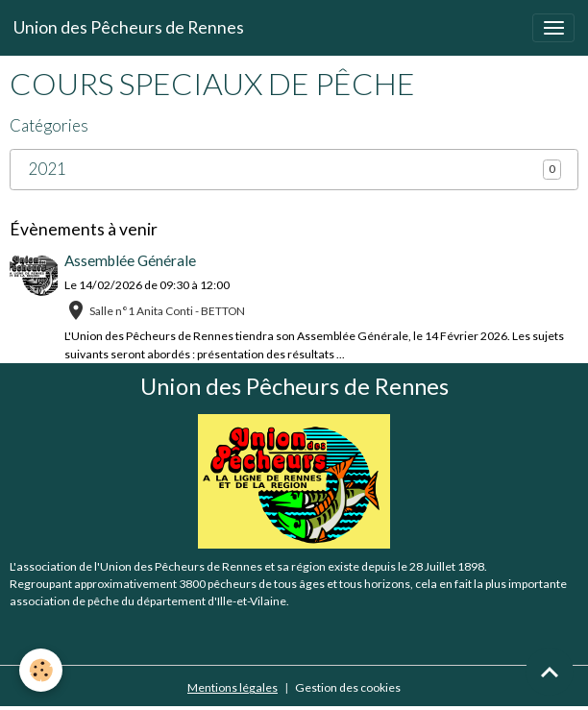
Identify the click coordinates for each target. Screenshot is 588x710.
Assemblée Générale (130, 260)
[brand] (129, 28)
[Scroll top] (550, 672)
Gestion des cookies (348, 687)
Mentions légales (233, 687)
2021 (47, 169)
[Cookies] (41, 670)
